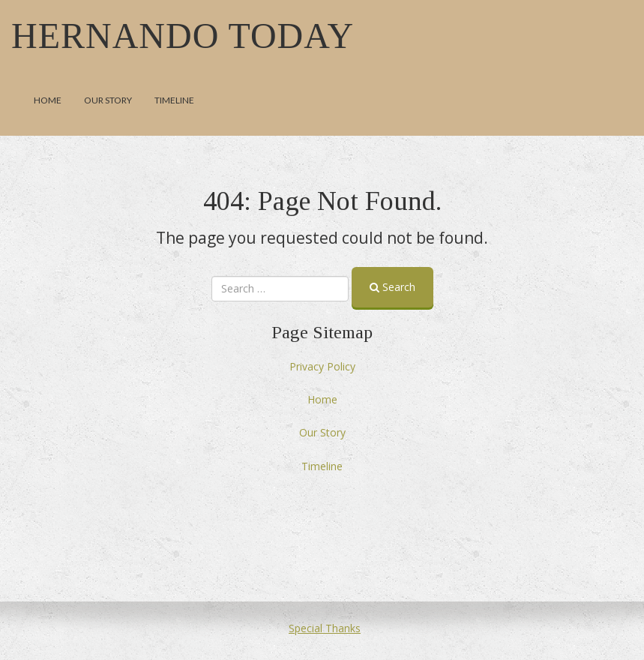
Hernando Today (183, 36)
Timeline (174, 100)
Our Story (108, 100)
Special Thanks (325, 628)
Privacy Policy (322, 366)
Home (48, 100)
